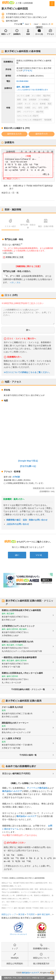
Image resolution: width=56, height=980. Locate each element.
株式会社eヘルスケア (12, 791)
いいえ (39, 555)
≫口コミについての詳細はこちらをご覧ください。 (27, 372)
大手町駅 (16, 477)
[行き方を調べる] (28, 466)
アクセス (50, 34)
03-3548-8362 (22, 81)
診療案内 (17, 34)
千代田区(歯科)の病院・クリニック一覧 (28, 689)
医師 (28, 34)
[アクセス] (28, 71)
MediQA (15, 958)
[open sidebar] (52, 4)
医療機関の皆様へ (41, 948)
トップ (15, 948)
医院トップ (6, 34)
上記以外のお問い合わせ (18, 524)
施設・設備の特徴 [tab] (46, 226)
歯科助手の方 (42, 134)
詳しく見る (9, 253)
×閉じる (46, 174)
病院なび (8, 3)
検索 (52, 973)
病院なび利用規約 (15, 964)
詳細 (51, 978)
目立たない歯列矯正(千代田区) (16, 773)
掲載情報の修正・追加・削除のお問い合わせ (27, 520)
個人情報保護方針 (41, 964)
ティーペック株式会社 (37, 788)
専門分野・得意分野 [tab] (28, 226)
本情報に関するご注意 (15, 257)
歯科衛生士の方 (14, 134)
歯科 (18, 87)
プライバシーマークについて (18, 934)
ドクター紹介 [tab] (10, 226)
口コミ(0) (39, 34)
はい (17, 555)
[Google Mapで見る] (28, 461)
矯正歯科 (26, 87)
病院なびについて (41, 958)
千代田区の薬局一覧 (28, 755)
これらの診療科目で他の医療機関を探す (32, 90)
